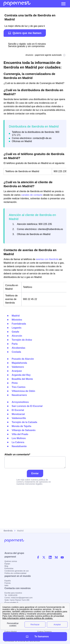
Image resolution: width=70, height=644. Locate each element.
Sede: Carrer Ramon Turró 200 (17, 600)
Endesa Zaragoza (44, 632)
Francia (7, 583)
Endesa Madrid (11, 632)
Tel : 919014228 (11, 595)
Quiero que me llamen (25, 33)
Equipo (7, 564)
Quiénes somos (11, 561)
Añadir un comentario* (35, 461)
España (8, 581)
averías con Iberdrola (47, 259)
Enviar (35, 473)
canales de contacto (32, 195)
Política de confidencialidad (15, 573)
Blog (6, 566)
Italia (6, 585)
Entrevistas (9, 568)
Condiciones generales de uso (17, 571)
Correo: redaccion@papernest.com (19, 598)
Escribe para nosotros (13, 593)
